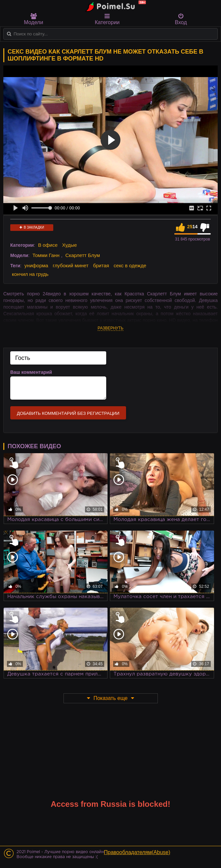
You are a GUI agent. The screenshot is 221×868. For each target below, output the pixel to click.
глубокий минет (71, 265)
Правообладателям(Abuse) (137, 852)
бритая (101, 265)
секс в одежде (130, 265)
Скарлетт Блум (82, 255)
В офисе (48, 245)
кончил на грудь (30, 274)
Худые (70, 245)
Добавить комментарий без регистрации (68, 413)
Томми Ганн (46, 255)
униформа (36, 265)
